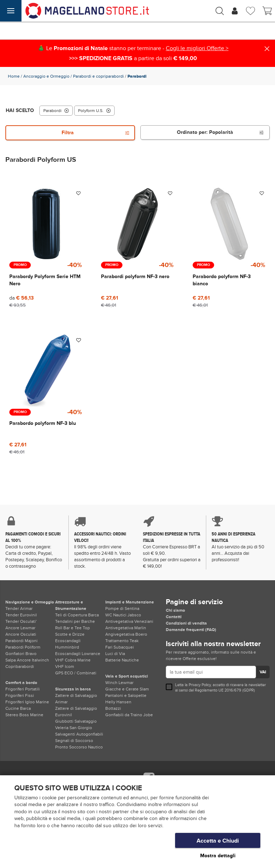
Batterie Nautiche (122, 660)
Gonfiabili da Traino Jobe (129, 715)
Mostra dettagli (218, 856)
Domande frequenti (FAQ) (191, 630)
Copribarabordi (20, 666)
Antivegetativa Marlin (126, 628)
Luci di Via (115, 654)
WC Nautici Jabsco (123, 615)
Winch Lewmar (119, 683)
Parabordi (56, 111)
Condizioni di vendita (186, 623)
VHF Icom (65, 666)
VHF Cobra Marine (73, 660)
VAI (263, 672)
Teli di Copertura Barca (77, 615)
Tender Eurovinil (21, 615)
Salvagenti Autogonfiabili (79, 734)
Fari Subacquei (120, 647)
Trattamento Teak (122, 641)
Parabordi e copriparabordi (98, 76)
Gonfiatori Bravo (21, 654)
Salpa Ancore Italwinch (27, 660)
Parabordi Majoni (21, 641)
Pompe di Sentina (122, 608)
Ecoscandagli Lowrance (78, 654)
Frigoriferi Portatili (23, 689)
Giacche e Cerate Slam (127, 689)
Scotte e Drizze (70, 634)
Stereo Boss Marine (24, 715)
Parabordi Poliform (23, 647)
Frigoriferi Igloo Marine (27, 702)
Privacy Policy (200, 685)
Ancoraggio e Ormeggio (46, 76)
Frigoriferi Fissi (20, 695)
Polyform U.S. (94, 111)
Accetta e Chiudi (218, 841)
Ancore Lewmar (20, 628)
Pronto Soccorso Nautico (79, 747)
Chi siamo (175, 610)
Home (14, 76)
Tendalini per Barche (75, 621)
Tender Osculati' (21, 621)
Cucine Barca (18, 708)
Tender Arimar (19, 608)
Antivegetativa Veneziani (129, 621)
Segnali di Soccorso (74, 741)
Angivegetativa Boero (126, 634)
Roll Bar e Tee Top (73, 628)
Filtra (96, 133)
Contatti (174, 617)
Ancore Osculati (21, 634)
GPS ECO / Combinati (76, 673)
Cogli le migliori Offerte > (197, 48)
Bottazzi (113, 708)
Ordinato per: (220, 132)
